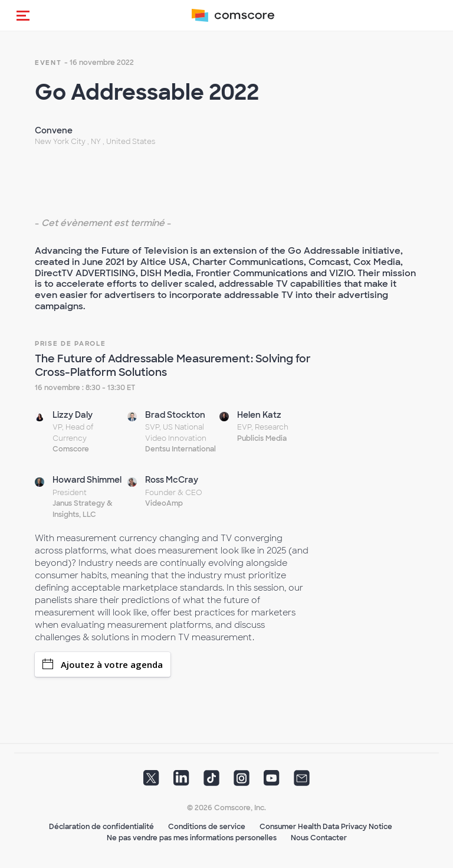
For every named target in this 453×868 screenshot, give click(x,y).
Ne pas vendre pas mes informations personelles (192, 838)
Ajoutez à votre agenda (103, 664)
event (48, 63)
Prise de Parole (70, 343)
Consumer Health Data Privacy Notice (326, 827)
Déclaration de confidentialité (101, 827)
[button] (23, 15)
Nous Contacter (319, 838)
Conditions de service (207, 827)
